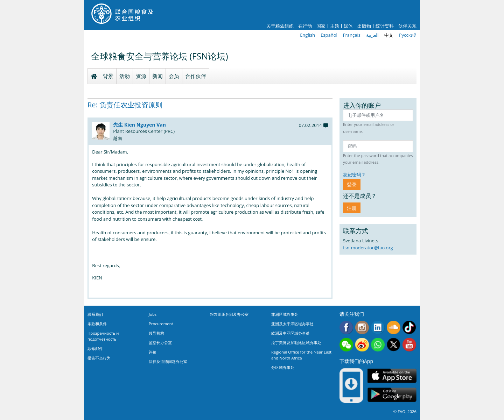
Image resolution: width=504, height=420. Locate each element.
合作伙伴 (196, 76)
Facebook (346, 328)
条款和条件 (97, 324)
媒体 (348, 26)
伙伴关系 (407, 26)
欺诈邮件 (95, 348)
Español (329, 35)
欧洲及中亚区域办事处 (290, 333)
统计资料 (385, 26)
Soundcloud (394, 328)
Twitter (394, 345)
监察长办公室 (160, 343)
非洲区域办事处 (285, 314)
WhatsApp (378, 345)
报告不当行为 (99, 358)
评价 (153, 352)
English (307, 35)
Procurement (161, 324)
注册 (352, 208)
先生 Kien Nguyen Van (139, 125)
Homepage (94, 76)
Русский (408, 35)
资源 (141, 76)
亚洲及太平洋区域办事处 (292, 324)
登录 (352, 184)
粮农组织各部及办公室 (229, 314)
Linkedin (378, 328)
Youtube (409, 345)
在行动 (305, 26)
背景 (108, 76)
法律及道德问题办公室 (168, 361)
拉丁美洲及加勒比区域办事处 (296, 343)
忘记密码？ (354, 175)
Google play (392, 395)
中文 (389, 35)
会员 (174, 76)
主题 (335, 26)
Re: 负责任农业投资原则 (125, 105)
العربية (372, 35)
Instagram (362, 328)
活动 (125, 76)
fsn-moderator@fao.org (368, 248)
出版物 (364, 26)
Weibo (362, 345)
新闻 (157, 76)
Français (352, 35)
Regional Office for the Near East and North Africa (301, 355)
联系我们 (95, 314)
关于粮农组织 (280, 26)
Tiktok (409, 328)
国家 (321, 26)
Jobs (153, 314)
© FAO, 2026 (405, 411)
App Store (392, 376)
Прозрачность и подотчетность (103, 336)
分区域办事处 (283, 367)
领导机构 (156, 333)
